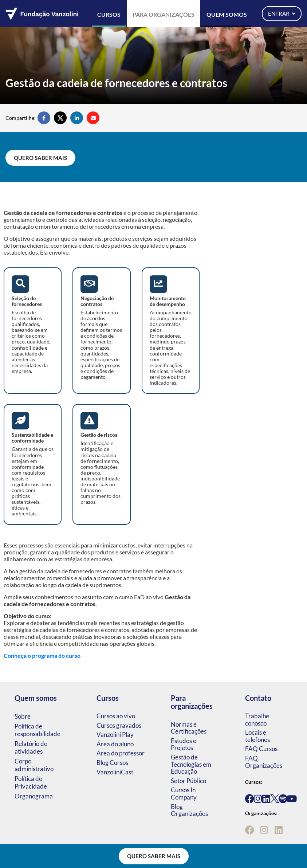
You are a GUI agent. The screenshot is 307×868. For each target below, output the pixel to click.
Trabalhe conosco (257, 720)
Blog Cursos (112, 763)
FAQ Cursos (261, 749)
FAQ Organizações (264, 762)
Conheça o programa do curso (42, 655)
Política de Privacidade (31, 782)
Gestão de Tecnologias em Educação (191, 764)
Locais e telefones (257, 736)
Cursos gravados (119, 725)
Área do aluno (115, 744)
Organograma (34, 796)
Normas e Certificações (189, 728)
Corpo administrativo (34, 765)
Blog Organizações (189, 810)
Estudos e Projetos (184, 744)
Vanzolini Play (115, 735)
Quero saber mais (40, 158)
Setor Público (188, 781)
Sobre (23, 716)
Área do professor (121, 753)
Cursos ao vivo (116, 716)
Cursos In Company (184, 794)
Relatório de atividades (31, 747)
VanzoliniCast (115, 772)
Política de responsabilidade (38, 730)
